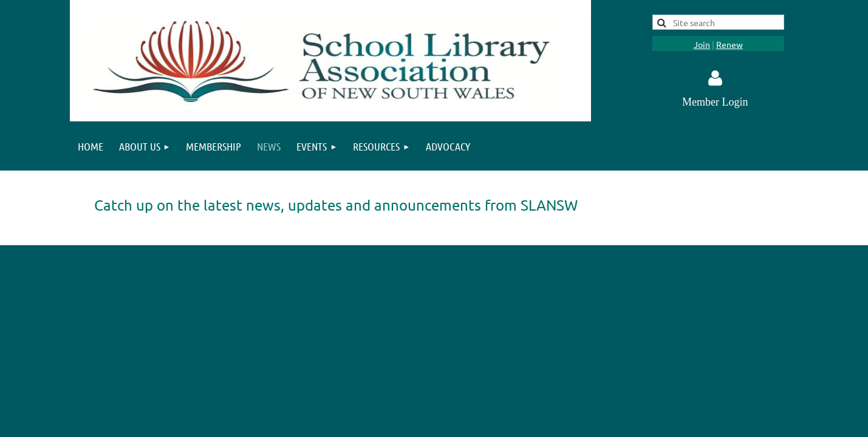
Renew (730, 44)
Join (702, 44)
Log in (715, 78)
